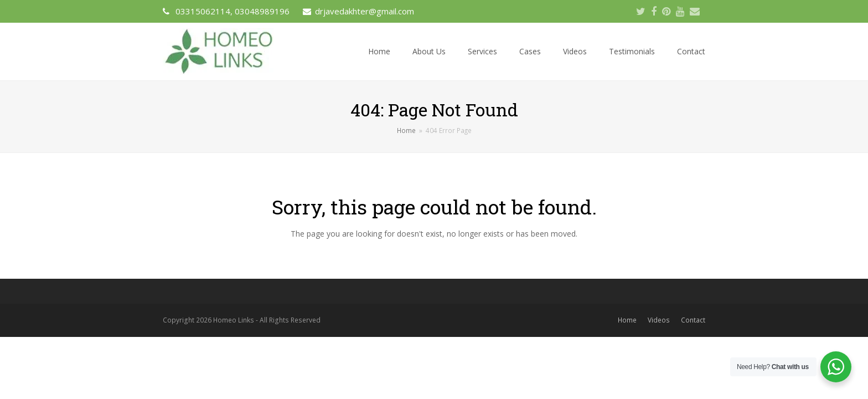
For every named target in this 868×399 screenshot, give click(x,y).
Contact (693, 320)
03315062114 (203, 11)
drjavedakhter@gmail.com (365, 11)
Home (627, 320)
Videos (659, 320)
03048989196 (262, 11)
